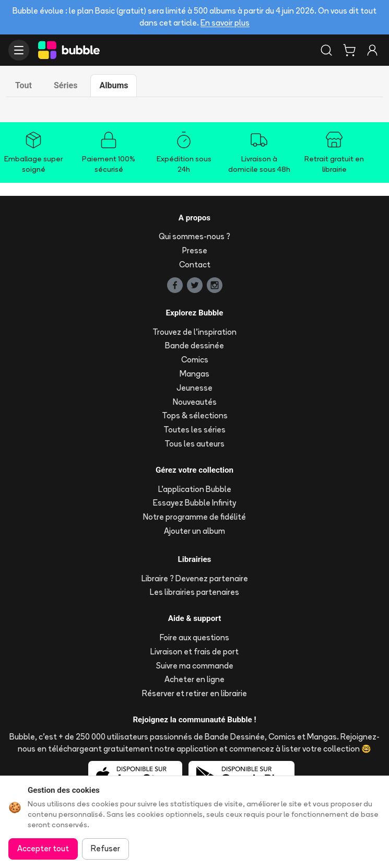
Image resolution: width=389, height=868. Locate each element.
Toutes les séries (195, 430)
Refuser (105, 848)
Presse (195, 250)
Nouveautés (195, 402)
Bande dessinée (195, 345)
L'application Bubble (195, 489)
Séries (66, 85)
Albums (114, 85)
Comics (195, 360)
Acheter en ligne (195, 679)
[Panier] (349, 50)
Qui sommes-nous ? (195, 236)
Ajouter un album (195, 531)
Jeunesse (195, 388)
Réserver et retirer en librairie (195, 693)
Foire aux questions (195, 637)
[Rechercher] (326, 50)
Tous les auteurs (195, 444)
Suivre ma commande (195, 666)
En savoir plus (225, 23)
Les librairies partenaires (195, 592)
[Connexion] (372, 50)
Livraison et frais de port (195, 652)
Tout (23, 85)
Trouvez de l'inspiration (195, 332)
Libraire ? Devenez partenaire (195, 578)
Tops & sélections (195, 415)
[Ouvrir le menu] (19, 50)
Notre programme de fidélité (195, 517)
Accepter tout (43, 848)
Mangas (195, 374)
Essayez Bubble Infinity (195, 503)
